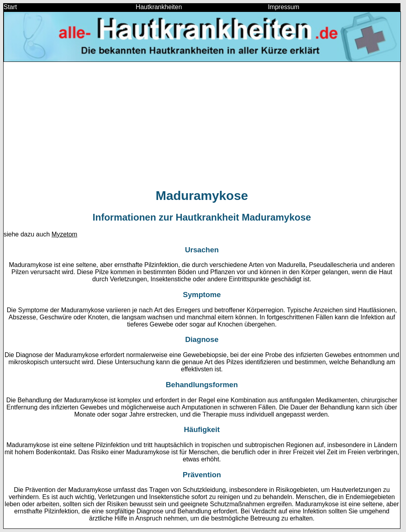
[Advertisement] (202, 125)
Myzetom (64, 234)
